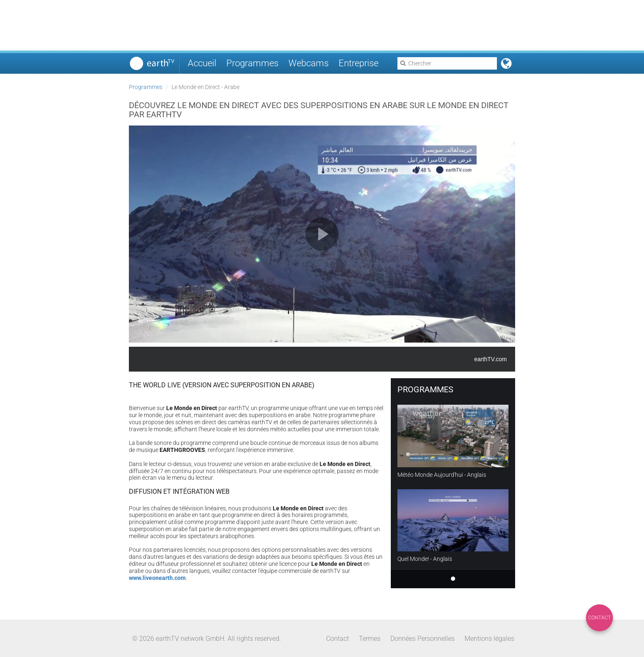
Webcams (309, 63)
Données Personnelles (422, 639)
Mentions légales (489, 639)
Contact (599, 618)
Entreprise (358, 63)
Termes (370, 639)
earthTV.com (490, 359)
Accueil (202, 63)
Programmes (252, 63)
